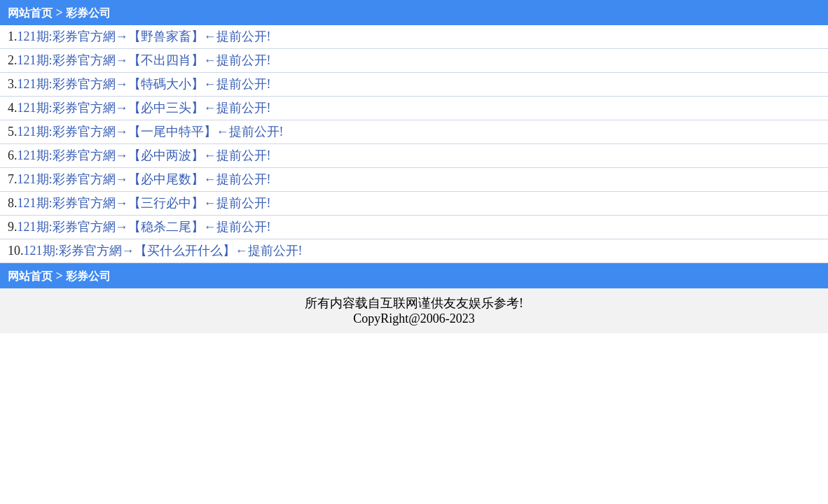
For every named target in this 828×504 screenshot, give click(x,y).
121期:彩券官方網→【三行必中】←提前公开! (144, 203)
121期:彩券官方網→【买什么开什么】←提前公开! (163, 251)
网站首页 (30, 13)
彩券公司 (88, 13)
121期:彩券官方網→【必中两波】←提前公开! (144, 155)
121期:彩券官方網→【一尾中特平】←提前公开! (151, 132)
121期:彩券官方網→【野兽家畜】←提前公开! (144, 36)
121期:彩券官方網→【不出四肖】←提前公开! (144, 60)
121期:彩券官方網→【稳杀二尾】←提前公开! (144, 227)
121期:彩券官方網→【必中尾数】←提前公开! (144, 179)
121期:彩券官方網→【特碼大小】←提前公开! (144, 84)
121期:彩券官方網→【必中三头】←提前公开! (144, 108)
